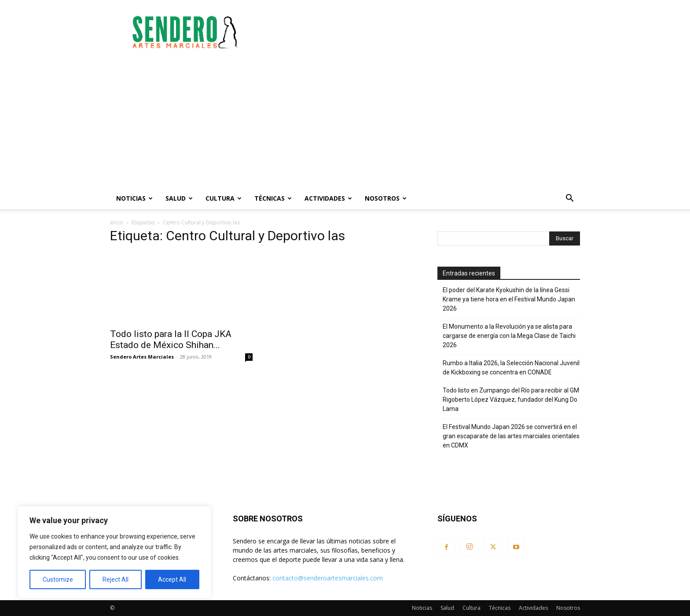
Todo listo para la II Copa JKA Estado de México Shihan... (171, 339)
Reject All (116, 579)
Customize (58, 579)
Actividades (328, 198)
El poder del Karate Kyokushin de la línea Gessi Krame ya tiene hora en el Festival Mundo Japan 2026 (509, 299)
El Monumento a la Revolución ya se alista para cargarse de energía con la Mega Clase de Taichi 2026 (509, 336)
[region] (114, 552)
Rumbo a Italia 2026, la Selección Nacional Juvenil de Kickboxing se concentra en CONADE (511, 368)
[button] (569, 199)
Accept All (172, 579)
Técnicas (273, 198)
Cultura (224, 198)
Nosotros (386, 198)
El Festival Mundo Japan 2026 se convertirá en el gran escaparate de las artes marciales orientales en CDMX (511, 436)
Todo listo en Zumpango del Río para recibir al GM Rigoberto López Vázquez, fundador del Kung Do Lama (511, 400)
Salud (179, 198)
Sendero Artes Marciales (142, 357)
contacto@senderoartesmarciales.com (328, 578)
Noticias (134, 198)
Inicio (117, 222)
